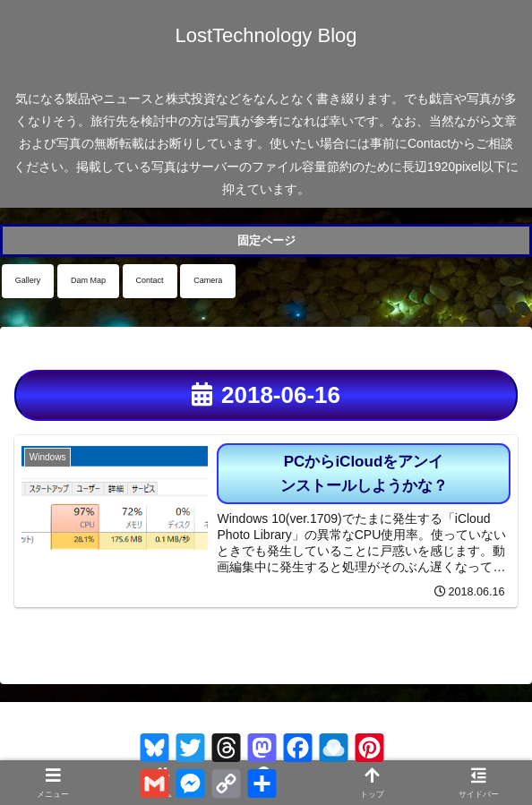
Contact (150, 280)
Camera (208, 280)
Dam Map (88, 280)
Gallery (28, 280)
